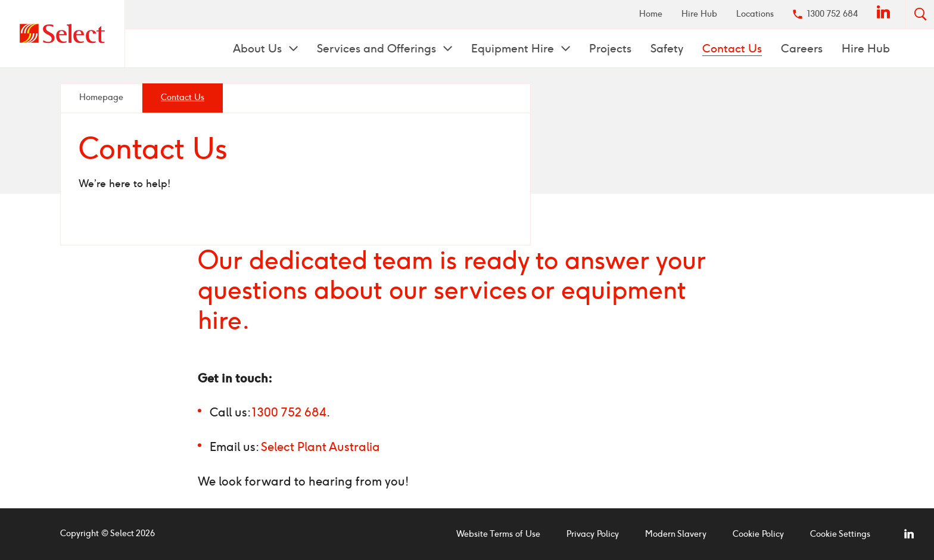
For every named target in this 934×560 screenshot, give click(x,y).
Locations (755, 14)
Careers (802, 49)
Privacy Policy (593, 534)
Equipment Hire (514, 49)
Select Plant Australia (320, 447)
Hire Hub (699, 14)
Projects (610, 49)
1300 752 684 (832, 14)
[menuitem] (651, 14)
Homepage (101, 97)
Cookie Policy (758, 534)
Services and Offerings (378, 49)
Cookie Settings (840, 534)
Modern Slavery (676, 534)
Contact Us (732, 49)
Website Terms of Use (498, 534)
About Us (259, 49)
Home (651, 14)
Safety (667, 49)
